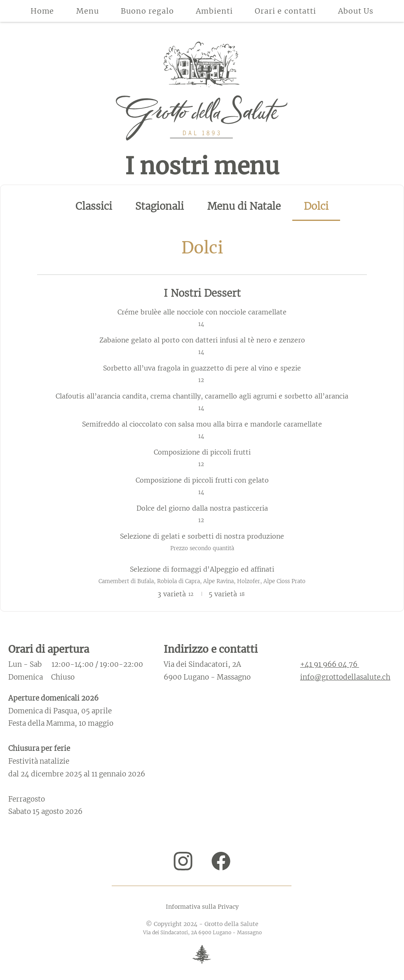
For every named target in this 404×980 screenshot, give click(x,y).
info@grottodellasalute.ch (345, 677)
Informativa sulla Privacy (202, 907)
